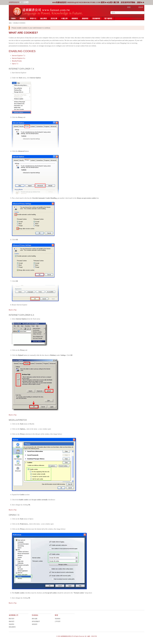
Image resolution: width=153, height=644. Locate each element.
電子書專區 (108, 18)
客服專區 (12, 624)
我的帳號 (58, 619)
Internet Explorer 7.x (19, 56)
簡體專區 (75, 18)
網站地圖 (35, 619)
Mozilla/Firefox (17, 61)
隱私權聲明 (12, 627)
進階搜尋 (35, 624)
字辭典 (13, 18)
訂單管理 (58, 621)
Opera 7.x (15, 64)
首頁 (10, 23)
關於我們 (12, 619)
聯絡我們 (12, 621)
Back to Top (13, 310)
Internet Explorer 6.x (19, 58)
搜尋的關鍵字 (36, 621)
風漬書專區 (96, 18)
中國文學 (64, 18)
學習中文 (33, 18)
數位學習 (44, 18)
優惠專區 (85, 18)
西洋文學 (54, 18)
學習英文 (23, 18)
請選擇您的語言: (14, 2)
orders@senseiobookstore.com (84, 2)
